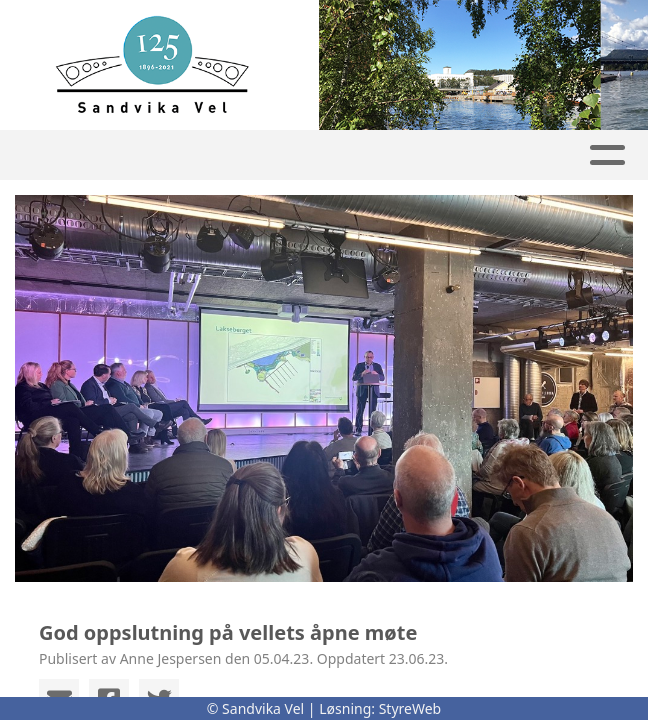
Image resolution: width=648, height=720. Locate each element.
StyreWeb (410, 708)
